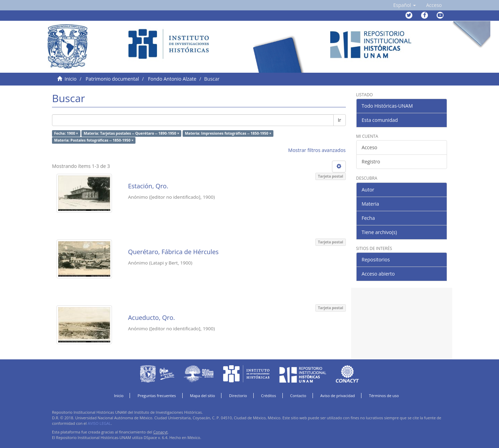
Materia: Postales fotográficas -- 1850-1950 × (94, 140)
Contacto (298, 396)
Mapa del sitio (202, 396)
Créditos (268, 396)
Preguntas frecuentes (157, 396)
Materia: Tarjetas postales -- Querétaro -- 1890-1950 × (132, 133)
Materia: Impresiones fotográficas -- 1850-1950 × (228, 133)
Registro (371, 162)
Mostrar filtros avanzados (317, 150)
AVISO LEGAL (99, 423)
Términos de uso (384, 396)
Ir (340, 120)
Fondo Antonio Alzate (172, 79)
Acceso (370, 147)
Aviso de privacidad (338, 396)
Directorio (238, 396)
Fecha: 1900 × (66, 133)
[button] (405, 5)
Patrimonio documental (112, 79)
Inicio (71, 79)
